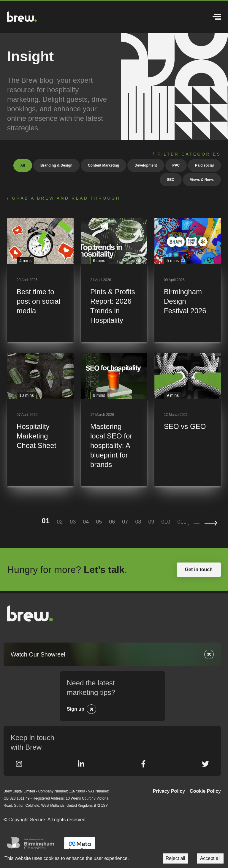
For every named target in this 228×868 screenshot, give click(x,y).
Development (146, 165)
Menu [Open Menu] (217, 17)
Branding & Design (56, 165)
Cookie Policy (205, 791)
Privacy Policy (169, 791)
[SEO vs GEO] (188, 419)
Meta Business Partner (80, 846)
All (23, 165)
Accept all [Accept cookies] (210, 858)
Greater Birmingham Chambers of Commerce (32, 846)
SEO (171, 180)
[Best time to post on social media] (40, 280)
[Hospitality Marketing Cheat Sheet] (40, 419)
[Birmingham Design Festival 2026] (188, 280)
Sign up (76, 709)
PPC (176, 165)
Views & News (202, 180)
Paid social (204, 165)
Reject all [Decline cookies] (175, 858)
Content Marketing (103, 165)
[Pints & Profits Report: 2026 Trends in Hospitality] (114, 280)
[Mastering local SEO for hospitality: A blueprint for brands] (114, 419)
